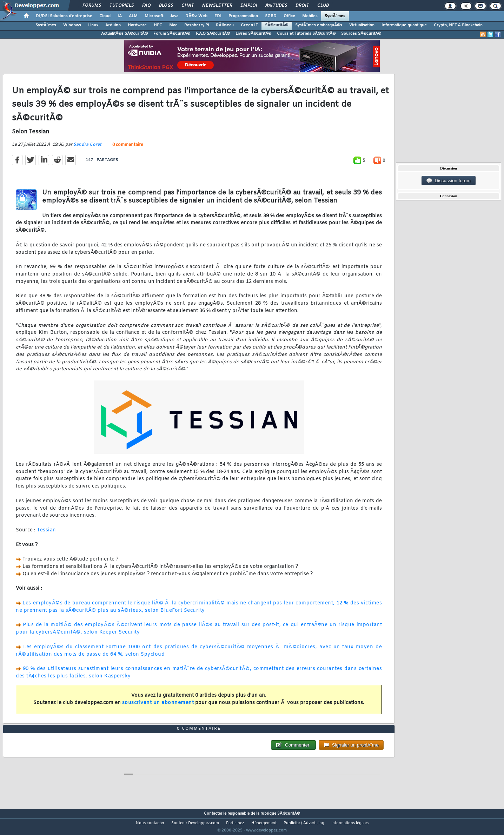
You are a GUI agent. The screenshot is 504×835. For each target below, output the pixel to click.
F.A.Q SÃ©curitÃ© (213, 34)
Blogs (166, 6)
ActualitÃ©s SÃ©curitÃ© (124, 34)
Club (323, 6)
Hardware (137, 25)
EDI (218, 16)
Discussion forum (449, 181)
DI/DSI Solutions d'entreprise (64, 16)
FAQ (146, 6)
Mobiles (310, 16)
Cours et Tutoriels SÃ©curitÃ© (306, 34)
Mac (173, 25)
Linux (93, 25)
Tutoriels (122, 6)
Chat (188, 6)
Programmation (243, 16)
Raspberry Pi (197, 25)
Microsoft (154, 16)
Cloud (105, 16)
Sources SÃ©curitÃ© (361, 34)
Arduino (113, 25)
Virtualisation (362, 25)
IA (120, 16)
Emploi (249, 6)
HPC (158, 25)
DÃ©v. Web (196, 16)
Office (289, 16)
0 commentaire (128, 150)
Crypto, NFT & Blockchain (458, 25)
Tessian (47, 535)
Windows (72, 25)
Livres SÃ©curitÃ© (253, 34)
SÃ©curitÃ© (277, 25)
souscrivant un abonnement (158, 707)
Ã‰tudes (276, 6)
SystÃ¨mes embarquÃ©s (319, 25)
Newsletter (217, 6)
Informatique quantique (404, 25)
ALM (133, 16)
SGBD (271, 16)
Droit (302, 6)
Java (174, 16)
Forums (92, 6)
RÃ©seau (225, 25)
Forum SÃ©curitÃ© (172, 34)
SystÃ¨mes (335, 16)
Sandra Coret (87, 149)
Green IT (249, 25)
